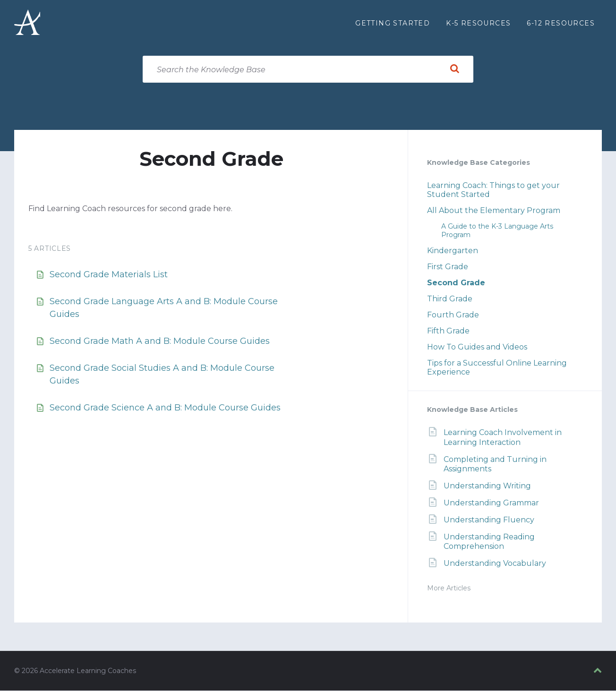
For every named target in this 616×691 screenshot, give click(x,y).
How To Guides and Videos (477, 347)
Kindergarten (453, 251)
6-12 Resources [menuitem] (561, 23)
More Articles (449, 589)
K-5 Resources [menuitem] (478, 23)
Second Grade (456, 283)
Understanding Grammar (491, 503)
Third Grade (450, 299)
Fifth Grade (448, 331)
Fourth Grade (453, 315)
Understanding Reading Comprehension (489, 542)
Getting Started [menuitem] (393, 23)
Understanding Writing (487, 486)
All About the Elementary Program (494, 211)
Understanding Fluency (489, 520)
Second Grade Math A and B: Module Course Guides (160, 341)
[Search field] (308, 70)
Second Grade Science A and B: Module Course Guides (165, 408)
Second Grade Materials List (109, 275)
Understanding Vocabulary (495, 564)
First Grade (448, 267)
